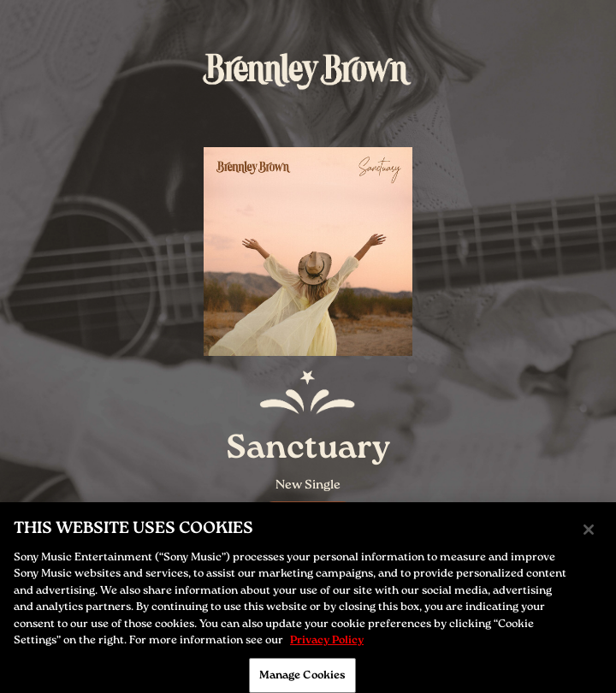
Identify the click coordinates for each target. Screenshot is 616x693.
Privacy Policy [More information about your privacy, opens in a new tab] (327, 645)
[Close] (589, 534)
